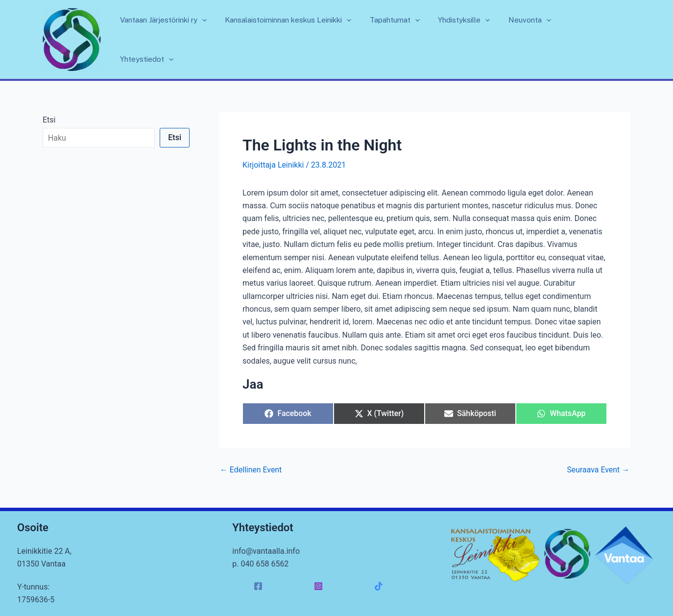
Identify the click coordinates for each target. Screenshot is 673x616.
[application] (221, 40)
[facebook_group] (380, 586)
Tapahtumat (406, 40)
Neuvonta (534, 40)
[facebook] (259, 586)
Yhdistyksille (472, 40)
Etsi (49, 120)
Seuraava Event (598, 470)
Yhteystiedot (596, 40)
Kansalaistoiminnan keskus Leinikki (303, 40)
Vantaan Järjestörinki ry (182, 40)
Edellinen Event (251, 470)
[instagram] (320, 586)
